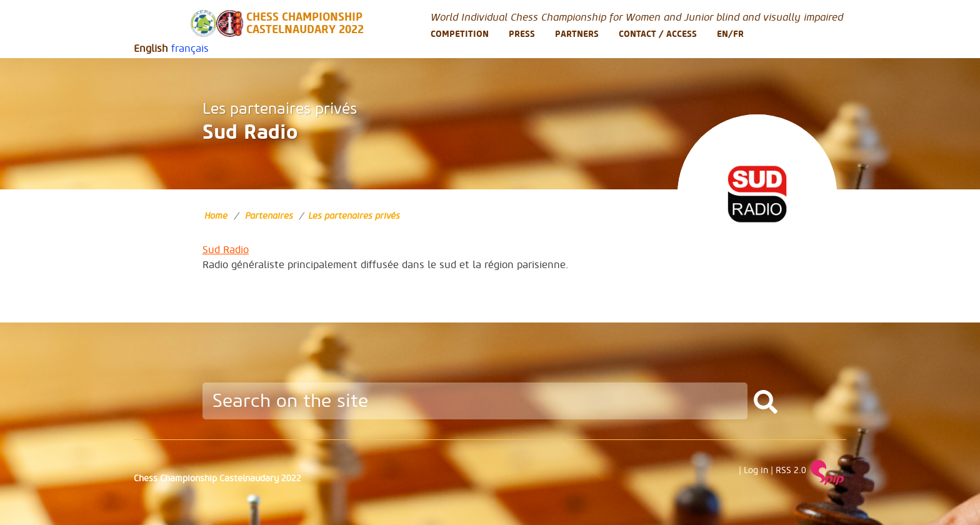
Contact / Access (658, 34)
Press (522, 34)
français (190, 49)
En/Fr (730, 34)
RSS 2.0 (791, 471)
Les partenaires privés (280, 109)
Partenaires (269, 216)
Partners (577, 34)
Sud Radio (226, 250)
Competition (460, 34)
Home (216, 216)
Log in (756, 471)
